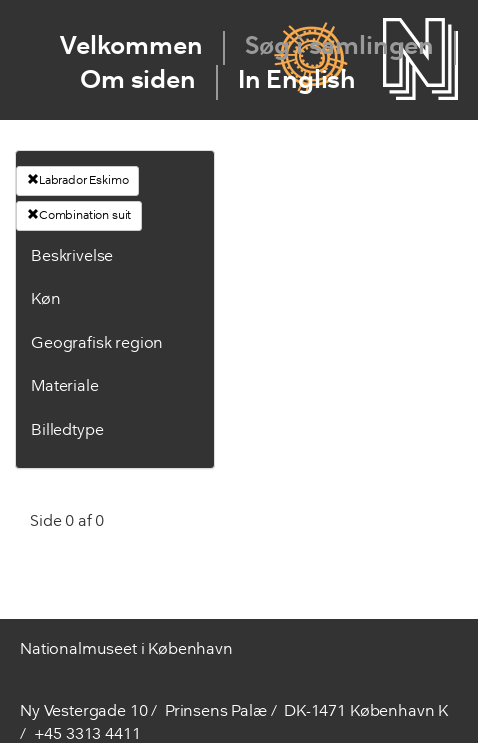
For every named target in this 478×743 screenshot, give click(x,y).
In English (297, 81)
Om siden (138, 81)
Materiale (65, 387)
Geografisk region (97, 344)
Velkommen (131, 47)
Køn (46, 300)
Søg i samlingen (340, 47)
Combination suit (79, 215)
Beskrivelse (72, 257)
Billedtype (67, 431)
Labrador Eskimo (77, 180)
